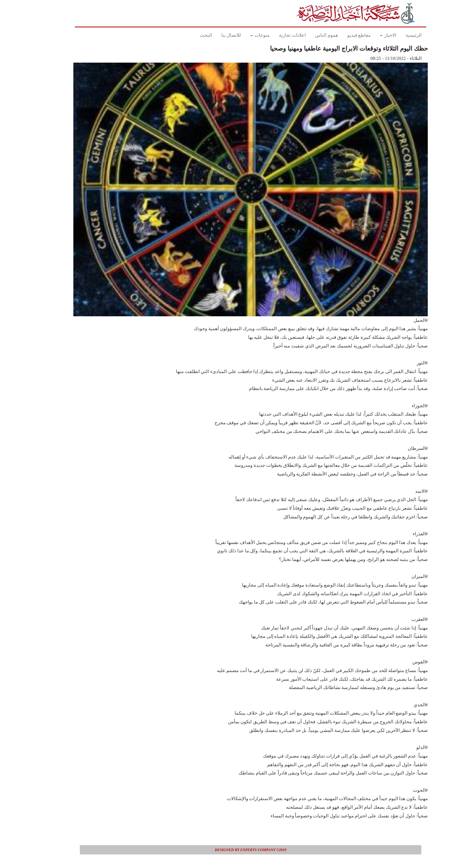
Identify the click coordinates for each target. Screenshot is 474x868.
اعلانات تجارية (279, 35)
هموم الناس (313, 35)
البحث (192, 35)
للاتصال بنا (218, 35)
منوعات (246, 35)
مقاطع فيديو (346, 35)
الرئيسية (400, 35)
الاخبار (375, 35)
